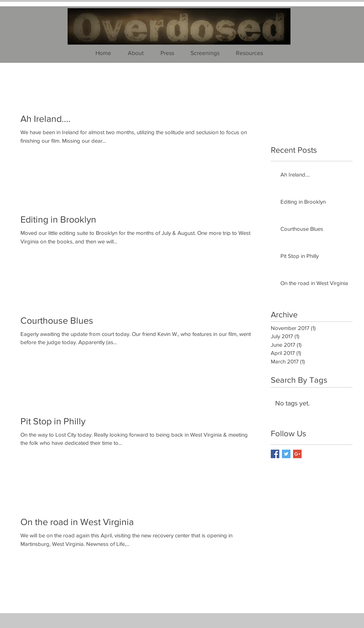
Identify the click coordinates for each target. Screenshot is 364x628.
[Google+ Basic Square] (297, 454)
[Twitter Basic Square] (286, 454)
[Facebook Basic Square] (275, 454)
